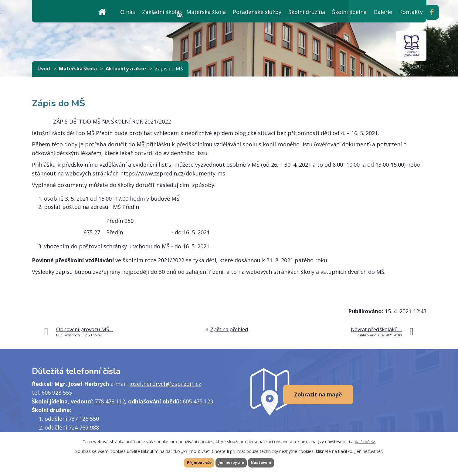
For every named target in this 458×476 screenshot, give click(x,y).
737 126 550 (84, 419)
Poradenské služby (257, 12)
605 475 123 (198, 401)
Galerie (383, 12)
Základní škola (161, 12)
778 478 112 (110, 401)
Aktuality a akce (126, 69)
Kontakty (411, 12)
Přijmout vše (189, 462)
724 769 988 (84, 427)
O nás (128, 12)
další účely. (365, 440)
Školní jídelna (349, 12)
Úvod (102, 11)
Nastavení (271, 462)
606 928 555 (57, 393)
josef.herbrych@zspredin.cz (165, 384)
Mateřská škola (206, 12)
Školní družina (307, 12)
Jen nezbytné (231, 462)
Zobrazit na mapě (318, 394)
